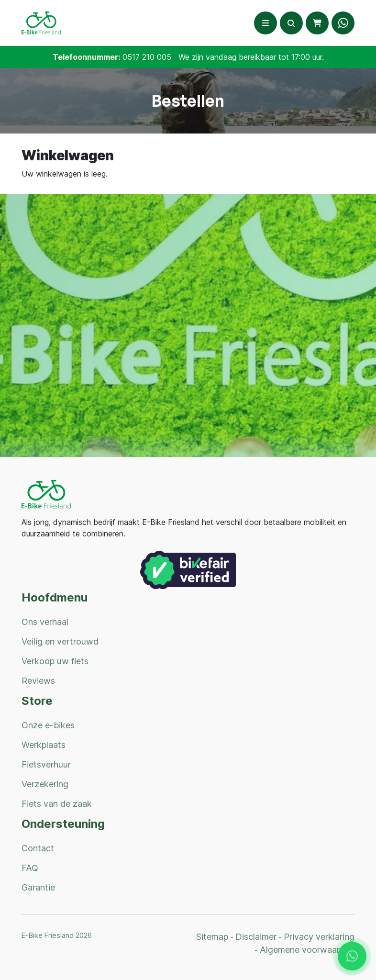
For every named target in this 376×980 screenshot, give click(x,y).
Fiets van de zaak (57, 804)
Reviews (38, 681)
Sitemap (212, 937)
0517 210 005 (147, 57)
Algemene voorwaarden (307, 950)
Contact (38, 848)
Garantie (38, 887)
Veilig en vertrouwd (60, 641)
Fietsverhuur (46, 764)
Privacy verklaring (319, 937)
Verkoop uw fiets (55, 661)
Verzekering (45, 784)
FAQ (30, 868)
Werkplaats (44, 745)
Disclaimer (256, 937)
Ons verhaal (45, 622)
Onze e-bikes (48, 725)
